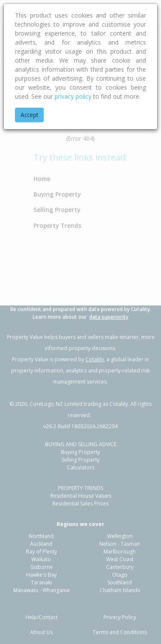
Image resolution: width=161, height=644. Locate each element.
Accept (29, 115)
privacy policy (73, 96)
